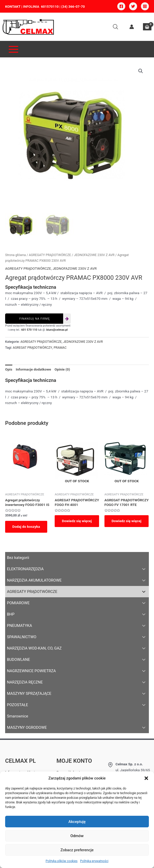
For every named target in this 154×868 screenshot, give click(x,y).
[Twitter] (133, 6)
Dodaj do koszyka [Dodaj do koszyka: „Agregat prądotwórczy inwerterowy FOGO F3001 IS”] (26, 527)
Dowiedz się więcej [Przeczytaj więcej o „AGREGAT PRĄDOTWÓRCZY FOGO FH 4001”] (77, 521)
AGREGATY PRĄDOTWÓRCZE (50, 255)
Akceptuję (77, 822)
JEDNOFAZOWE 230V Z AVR (94, 255)
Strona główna (16, 255)
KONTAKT (13, 7)
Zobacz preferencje (77, 850)
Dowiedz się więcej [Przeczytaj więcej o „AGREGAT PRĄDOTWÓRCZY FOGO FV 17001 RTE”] (127, 521)
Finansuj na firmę (35, 319)
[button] (146, 778)
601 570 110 (29, 330)
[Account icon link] (132, 27)
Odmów (77, 836)
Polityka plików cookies (62, 861)
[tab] (9, 370)
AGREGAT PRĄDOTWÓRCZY (33, 348)
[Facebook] (121, 6)
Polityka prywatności (94, 861)
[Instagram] (145, 6)
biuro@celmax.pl (57, 330)
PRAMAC (60, 348)
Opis (9, 370)
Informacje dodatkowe (33, 370)
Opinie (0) (62, 370)
